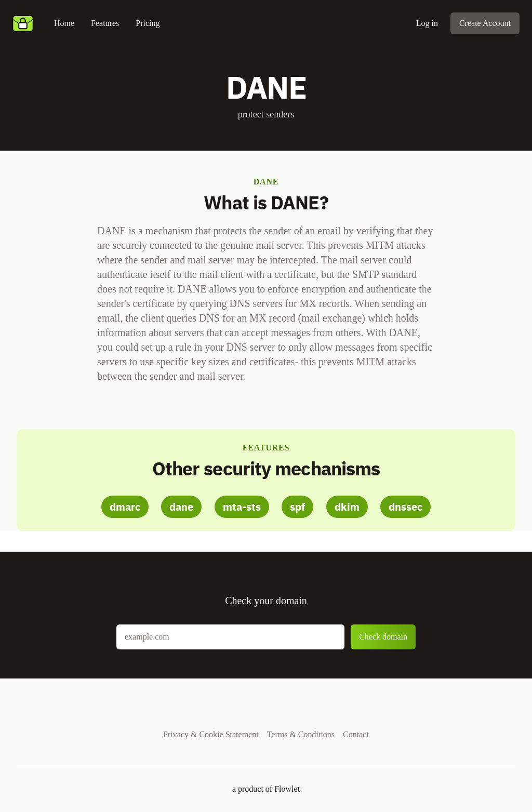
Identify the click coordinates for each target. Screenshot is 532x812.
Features (105, 23)
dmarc (125, 507)
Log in (427, 23)
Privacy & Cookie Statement (211, 734)
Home (64, 23)
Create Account (485, 23)
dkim (347, 507)
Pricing (148, 23)
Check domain (383, 637)
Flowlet (287, 789)
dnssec (405, 507)
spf (297, 507)
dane (181, 507)
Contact (356, 734)
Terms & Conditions (301, 734)
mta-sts (242, 507)
